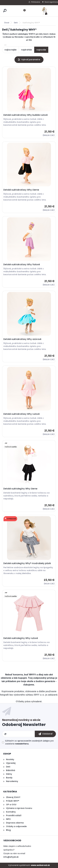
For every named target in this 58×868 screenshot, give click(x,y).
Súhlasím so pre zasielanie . (29, 742)
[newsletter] (45, 734)
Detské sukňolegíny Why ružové (21, 638)
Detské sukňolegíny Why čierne (20, 489)
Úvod (7, 23)
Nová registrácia (51, 2)
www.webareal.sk (40, 865)
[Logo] (45, 11)
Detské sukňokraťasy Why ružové (21, 414)
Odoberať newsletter (29, 723)
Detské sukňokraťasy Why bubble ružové (25, 115)
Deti (16, 23)
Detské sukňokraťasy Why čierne (21, 190)
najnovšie (41, 50)
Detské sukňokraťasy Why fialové (22, 265)
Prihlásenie (36, 2)
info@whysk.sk (11, 857)
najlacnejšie (10, 50)
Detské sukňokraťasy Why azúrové (22, 339)
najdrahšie (26, 50)
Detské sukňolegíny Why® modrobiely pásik (27, 563)
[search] (5, 11)
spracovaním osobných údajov (34, 741)
